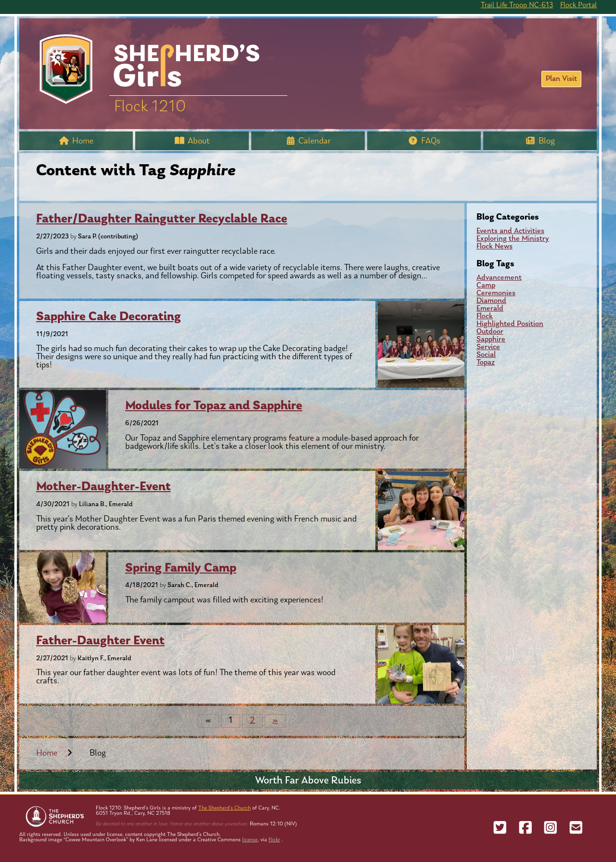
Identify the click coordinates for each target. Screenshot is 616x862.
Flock (485, 316)
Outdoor (490, 332)
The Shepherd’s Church (225, 808)
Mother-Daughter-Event (103, 487)
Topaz (486, 363)
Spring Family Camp (181, 568)
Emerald (490, 309)
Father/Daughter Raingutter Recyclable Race (162, 219)
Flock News (494, 247)
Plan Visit (561, 79)
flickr (274, 840)
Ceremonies (496, 293)
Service (488, 347)
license (250, 840)
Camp (486, 286)
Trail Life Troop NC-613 (517, 6)
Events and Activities (510, 231)
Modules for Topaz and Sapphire (214, 406)
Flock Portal (578, 6)
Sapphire (491, 340)
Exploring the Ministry (513, 239)
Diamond (491, 301)
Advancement (499, 278)
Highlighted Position (510, 324)
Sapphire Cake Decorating (109, 317)
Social (486, 355)
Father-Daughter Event (100, 641)
